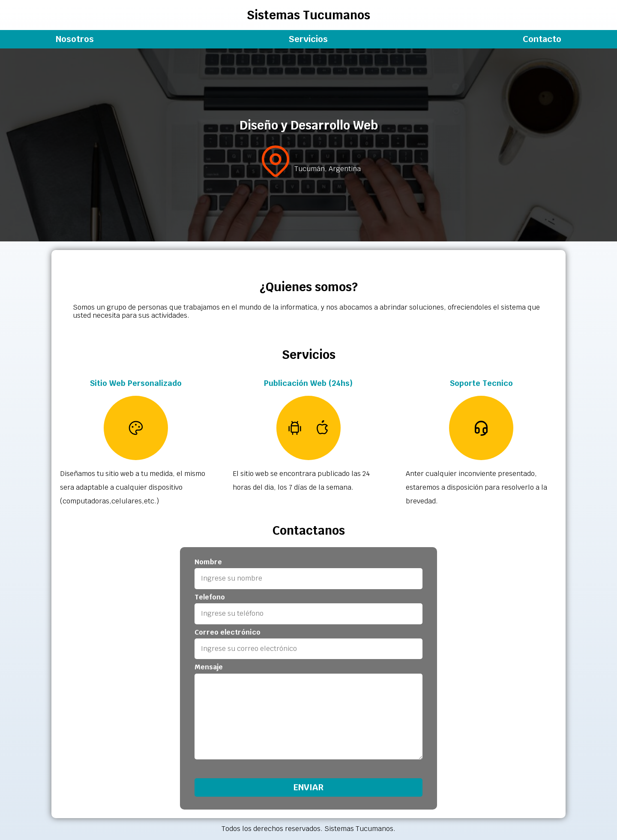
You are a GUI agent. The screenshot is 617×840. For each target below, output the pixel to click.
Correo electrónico (228, 632)
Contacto (542, 39)
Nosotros (75, 39)
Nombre (208, 562)
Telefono (210, 597)
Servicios (308, 39)
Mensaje (209, 667)
